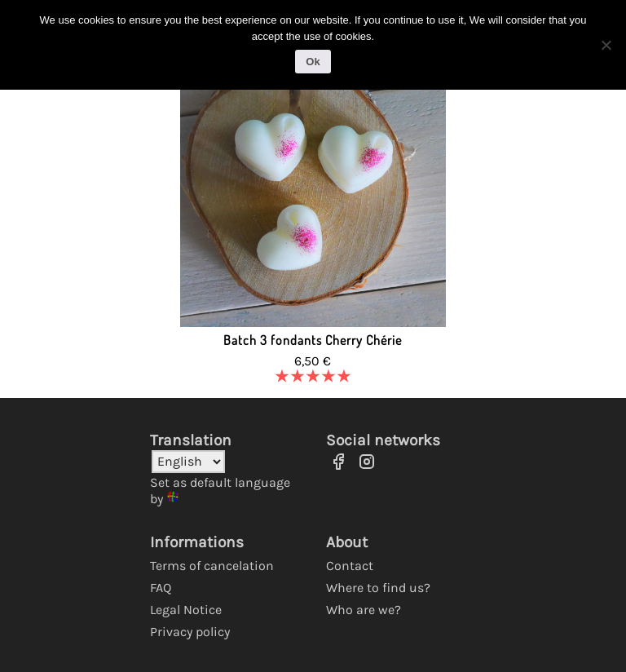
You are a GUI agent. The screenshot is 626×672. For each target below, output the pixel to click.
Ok (313, 61)
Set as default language (220, 482)
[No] (606, 44)
